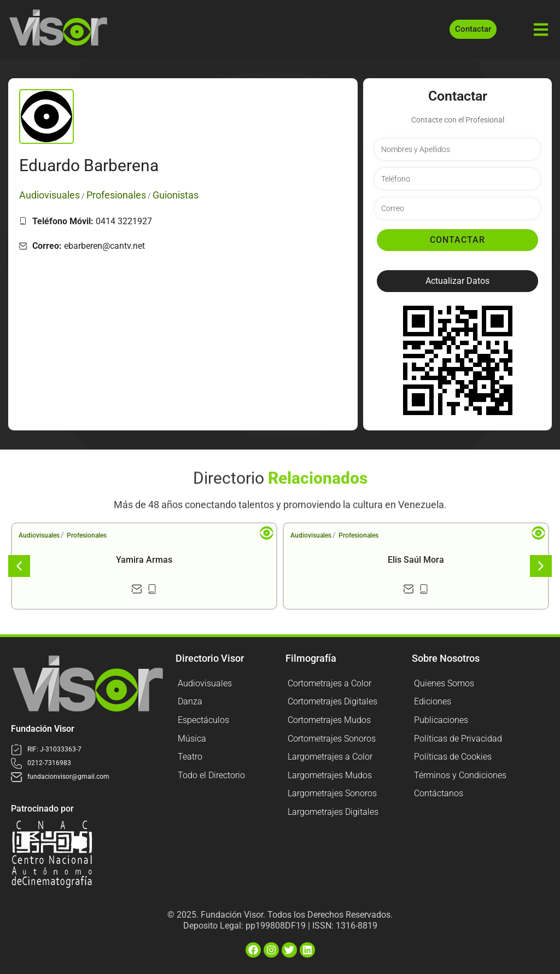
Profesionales (87, 535)
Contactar (457, 240)
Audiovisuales (39, 535)
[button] (457, 281)
